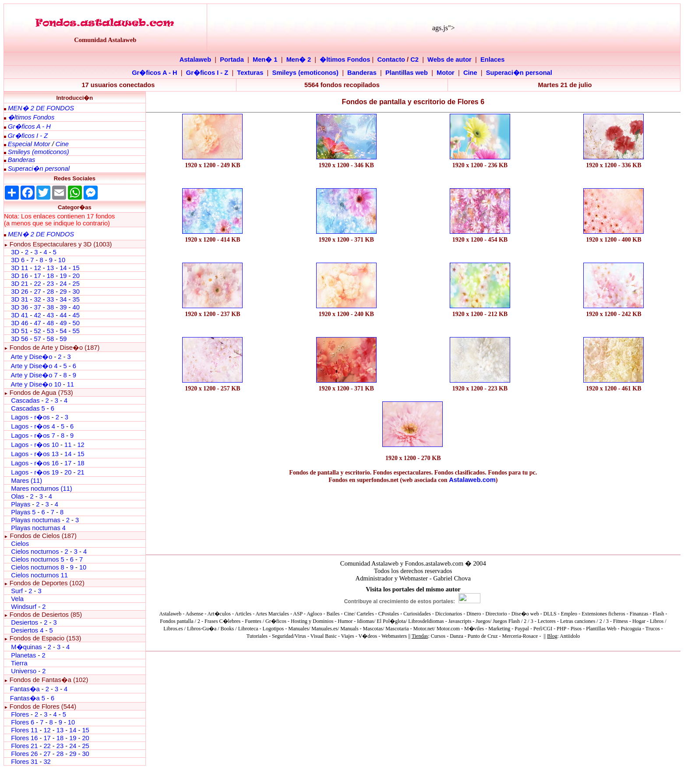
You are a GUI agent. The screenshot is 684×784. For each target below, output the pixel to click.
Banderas (362, 73)
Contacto (391, 60)
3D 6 (19, 260)
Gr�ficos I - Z (207, 73)
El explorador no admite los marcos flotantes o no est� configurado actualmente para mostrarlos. (413, 615)
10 (62, 260)
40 (76, 307)
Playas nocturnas (35, 520)
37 (37, 307)
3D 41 (19, 315)
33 (50, 299)
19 (63, 276)
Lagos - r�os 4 (34, 426)
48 (50, 323)
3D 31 (19, 299)
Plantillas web (407, 73)
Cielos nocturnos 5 (37, 559)
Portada (232, 60)
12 (38, 268)
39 (63, 307)
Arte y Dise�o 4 (35, 366)
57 (37, 339)
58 (50, 339)
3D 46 (19, 323)
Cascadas (25, 401)
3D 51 (19, 331)
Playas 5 (23, 512)
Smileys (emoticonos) (305, 73)
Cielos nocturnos (35, 552)
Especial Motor (29, 144)
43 (50, 315)
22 (37, 284)
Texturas (250, 73)
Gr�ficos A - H (155, 73)
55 (76, 331)
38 (50, 307)
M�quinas (26, 647)
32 (37, 299)
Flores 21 (24, 746)
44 (63, 315)
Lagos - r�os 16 (35, 463)
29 (63, 292)
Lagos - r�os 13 (35, 454)
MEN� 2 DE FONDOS (41, 108)
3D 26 (19, 292)
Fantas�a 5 (28, 698)
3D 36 (19, 307)
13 (50, 268)
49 (63, 323)
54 (63, 331)
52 (37, 331)
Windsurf (24, 607)
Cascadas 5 (28, 408)
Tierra (19, 663)
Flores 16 (24, 738)
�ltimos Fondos (345, 60)
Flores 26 (24, 754)
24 (63, 284)
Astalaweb (196, 60)
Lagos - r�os (31, 417)
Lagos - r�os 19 (35, 472)
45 (76, 315)
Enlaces (492, 60)
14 (63, 268)
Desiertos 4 (28, 630)
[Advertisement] (213, 425)
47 (37, 323)
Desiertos (25, 622)
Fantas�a (25, 689)
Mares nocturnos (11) (41, 489)
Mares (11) (26, 481)
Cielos (20, 544)
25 (76, 284)
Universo (24, 671)
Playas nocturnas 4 (38, 528)
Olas (18, 496)
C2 (414, 60)
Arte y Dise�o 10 (36, 384)
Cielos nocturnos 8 (38, 567)
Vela (17, 599)
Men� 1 (265, 60)
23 (50, 284)
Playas (21, 504)
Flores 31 (24, 762)
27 (37, 292)
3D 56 (19, 339)
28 (50, 292)
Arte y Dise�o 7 (34, 375)
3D (15, 252)
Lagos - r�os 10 (35, 445)
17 (37, 276)
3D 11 (19, 268)
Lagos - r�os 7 (33, 436)
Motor (446, 73)
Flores (20, 714)
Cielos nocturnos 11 (39, 575)
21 (81, 472)
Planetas (23, 655)
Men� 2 (299, 60)
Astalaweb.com (472, 480)
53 (50, 331)
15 (76, 268)
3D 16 (19, 276)
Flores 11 (24, 730)
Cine (470, 73)
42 (37, 315)
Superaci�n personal (519, 73)
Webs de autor (450, 60)
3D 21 (19, 284)
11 (71, 384)
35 (76, 299)
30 (76, 292)
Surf (17, 591)
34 (63, 299)
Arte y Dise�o (31, 357)
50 (76, 323)
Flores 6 (23, 722)
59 (63, 339)
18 (50, 276)
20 (76, 276)
